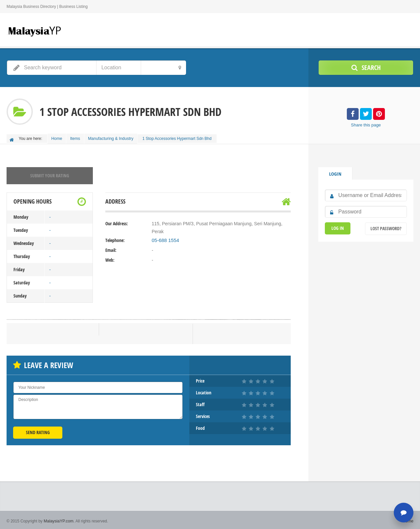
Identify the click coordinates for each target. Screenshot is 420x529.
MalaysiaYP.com (58, 519)
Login (335, 172)
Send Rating (38, 431)
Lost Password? (386, 226)
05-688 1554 (165, 239)
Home (58, 138)
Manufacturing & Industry (115, 138)
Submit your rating (50, 174)
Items (78, 138)
